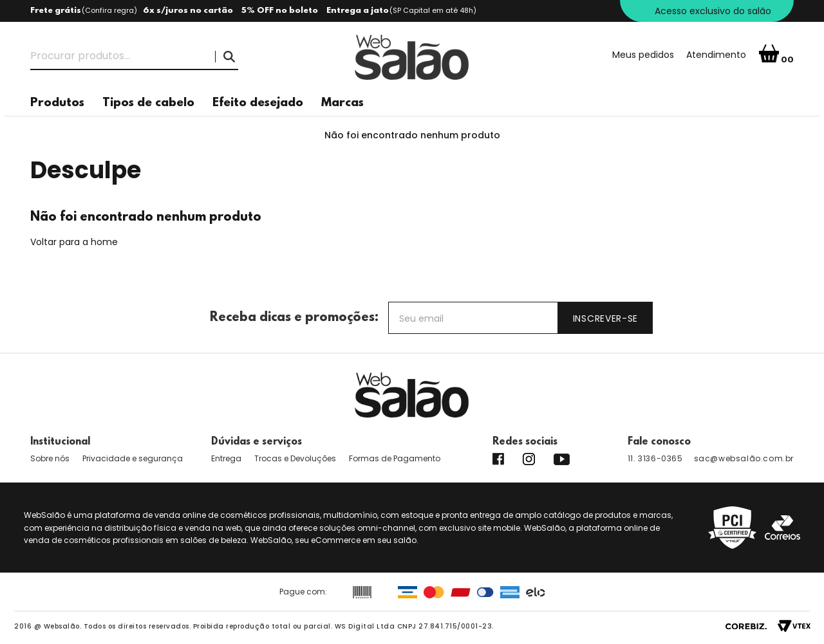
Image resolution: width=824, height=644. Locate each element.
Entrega (226, 458)
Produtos (57, 103)
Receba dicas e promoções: (294, 318)
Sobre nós (50, 458)
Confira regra (109, 10)
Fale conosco (659, 442)
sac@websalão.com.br (744, 458)
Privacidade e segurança (133, 458)
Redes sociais (525, 442)
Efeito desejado (258, 103)
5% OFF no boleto (280, 11)
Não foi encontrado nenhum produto (412, 135)
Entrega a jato (358, 11)
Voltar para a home (74, 242)
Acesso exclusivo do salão (713, 11)
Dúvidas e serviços (257, 442)
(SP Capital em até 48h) (433, 10)
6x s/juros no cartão (188, 11)
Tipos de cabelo (148, 103)
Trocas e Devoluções (295, 458)
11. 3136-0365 (655, 458)
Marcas (342, 103)
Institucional (60, 442)
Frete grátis (56, 11)
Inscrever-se (605, 318)
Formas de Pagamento (395, 458)
